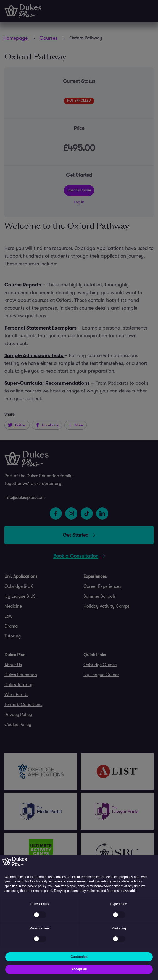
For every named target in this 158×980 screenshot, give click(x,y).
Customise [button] (79, 957)
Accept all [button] (79, 969)
